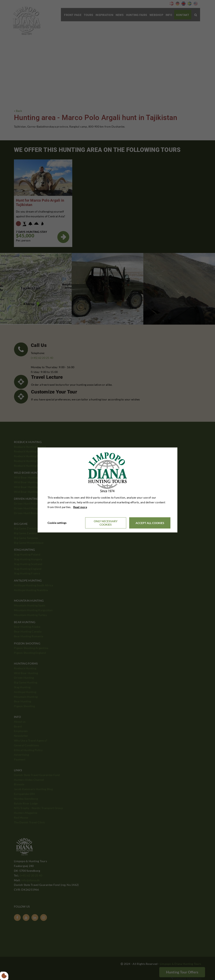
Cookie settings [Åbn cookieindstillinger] (57, 523)
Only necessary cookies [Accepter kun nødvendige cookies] (106, 523)
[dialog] (107, 490)
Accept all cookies (150, 523)
